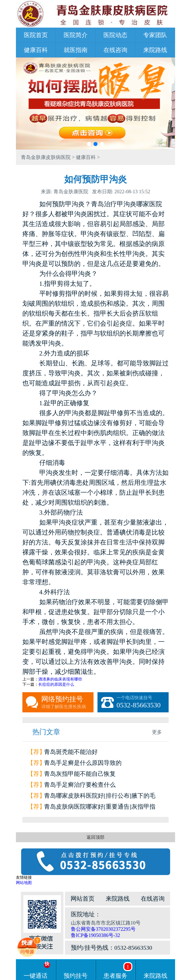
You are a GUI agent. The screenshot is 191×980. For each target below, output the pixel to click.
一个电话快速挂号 (143, 702)
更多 (157, 732)
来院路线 (155, 50)
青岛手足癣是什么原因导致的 (83, 763)
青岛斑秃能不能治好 (71, 752)
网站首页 (83, 899)
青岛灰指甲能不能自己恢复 (80, 774)
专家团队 (155, 35)
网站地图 (24, 883)
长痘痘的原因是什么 (56, 684)
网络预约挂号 (67, 702)
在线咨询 (115, 50)
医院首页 (36, 35)
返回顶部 (95, 837)
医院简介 (76, 35)
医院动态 (115, 35)
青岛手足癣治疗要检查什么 (80, 785)
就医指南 (76, 50)
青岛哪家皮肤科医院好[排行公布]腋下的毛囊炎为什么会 (100, 797)
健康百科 (36, 50)
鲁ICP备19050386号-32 (95, 935)
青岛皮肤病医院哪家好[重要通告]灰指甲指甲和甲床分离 (100, 808)
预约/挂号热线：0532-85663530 (112, 948)
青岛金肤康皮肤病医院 (46, 157)
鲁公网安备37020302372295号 (103, 929)
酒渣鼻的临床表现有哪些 (60, 679)
